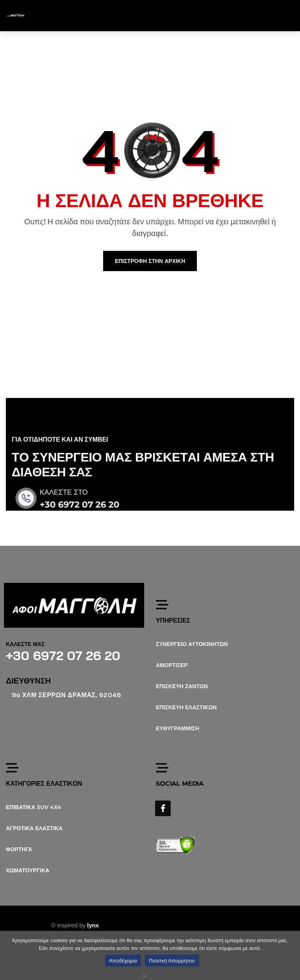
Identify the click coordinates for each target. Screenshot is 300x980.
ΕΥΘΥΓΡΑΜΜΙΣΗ (178, 728)
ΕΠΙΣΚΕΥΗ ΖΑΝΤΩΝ (182, 686)
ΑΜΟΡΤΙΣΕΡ (172, 665)
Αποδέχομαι (123, 961)
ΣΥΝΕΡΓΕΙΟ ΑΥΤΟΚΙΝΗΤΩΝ (192, 644)
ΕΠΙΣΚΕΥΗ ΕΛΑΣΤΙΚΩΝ (186, 707)
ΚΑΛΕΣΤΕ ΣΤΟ (72, 492)
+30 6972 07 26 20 (87, 505)
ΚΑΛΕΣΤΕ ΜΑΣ (25, 644)
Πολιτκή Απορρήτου (172, 961)
